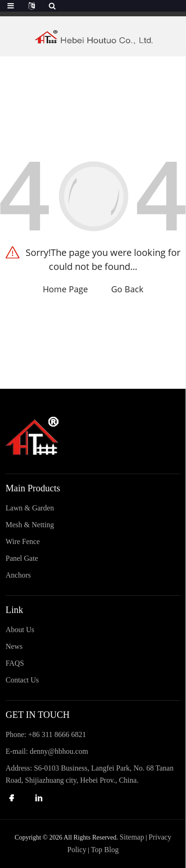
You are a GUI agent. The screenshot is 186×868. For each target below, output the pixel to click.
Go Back (127, 289)
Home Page (65, 289)
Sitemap (132, 837)
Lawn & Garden (30, 508)
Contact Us (22, 680)
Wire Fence (23, 541)
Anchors (18, 575)
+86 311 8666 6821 (57, 734)
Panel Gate (22, 558)
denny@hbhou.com (59, 751)
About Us (20, 630)
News (14, 646)
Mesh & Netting (30, 525)
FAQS (15, 663)
